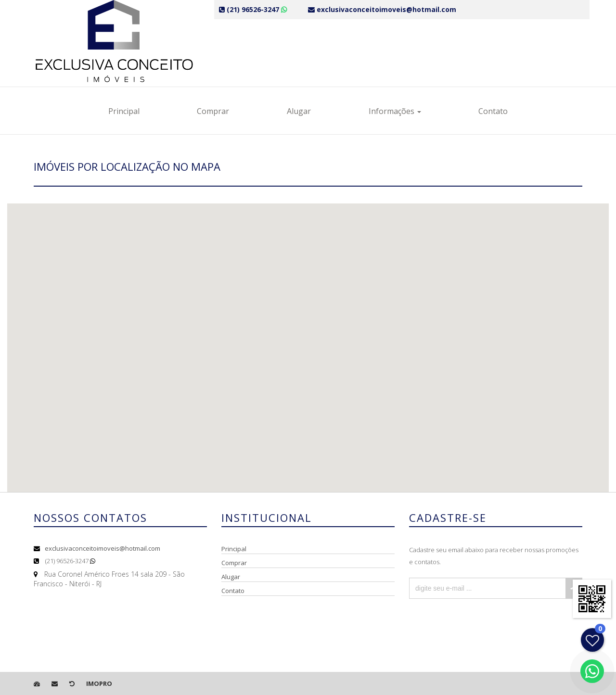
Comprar (213, 111)
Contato (493, 111)
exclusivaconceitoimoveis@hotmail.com (103, 548)
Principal (124, 111)
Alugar (299, 111)
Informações (395, 111)
